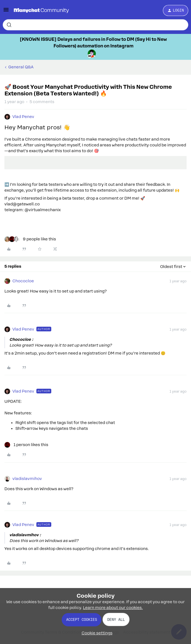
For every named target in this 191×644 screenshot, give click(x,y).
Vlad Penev (23, 117)
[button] (6, 12)
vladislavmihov (27, 479)
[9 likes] (30, 239)
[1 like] (26, 445)
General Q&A (21, 67)
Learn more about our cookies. (113, 608)
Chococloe (23, 281)
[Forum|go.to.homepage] (41, 10)
